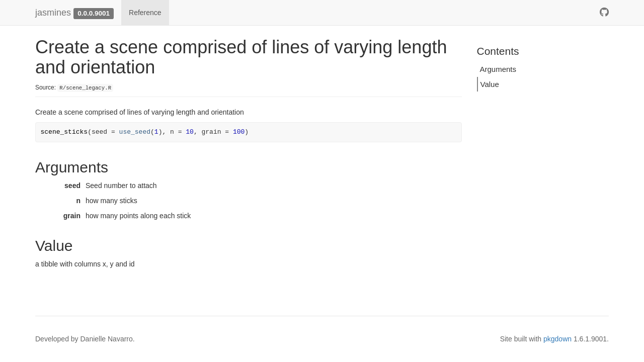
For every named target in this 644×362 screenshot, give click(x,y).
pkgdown (557, 339)
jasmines (53, 13)
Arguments (498, 69)
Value (490, 84)
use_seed (135, 132)
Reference (145, 13)
